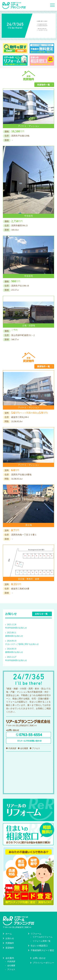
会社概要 (24, 748)
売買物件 (10, 943)
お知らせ (10, 938)
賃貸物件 (10, 948)
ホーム (9, 934)
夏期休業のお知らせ (14, 636)
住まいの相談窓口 (39, 946)
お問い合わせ (39, 958)
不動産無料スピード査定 (42, 950)
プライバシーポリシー (43, 963)
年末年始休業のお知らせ (16, 628)
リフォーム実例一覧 (42, 941)
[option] (29, 26)
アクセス (36, 748)
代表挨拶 (12, 748)
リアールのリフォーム (43, 937)
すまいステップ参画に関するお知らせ (22, 644)
